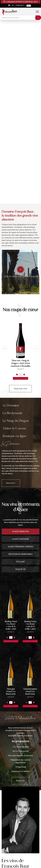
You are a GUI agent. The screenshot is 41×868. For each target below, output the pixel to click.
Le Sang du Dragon (16, 421)
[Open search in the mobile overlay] (20, 18)
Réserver (20, 781)
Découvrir (11, 483)
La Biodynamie (13, 413)
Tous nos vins (21, 389)
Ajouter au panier (21, 378)
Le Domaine (11, 405)
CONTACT (20, 5)
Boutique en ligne (15, 436)
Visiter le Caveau (14, 428)
